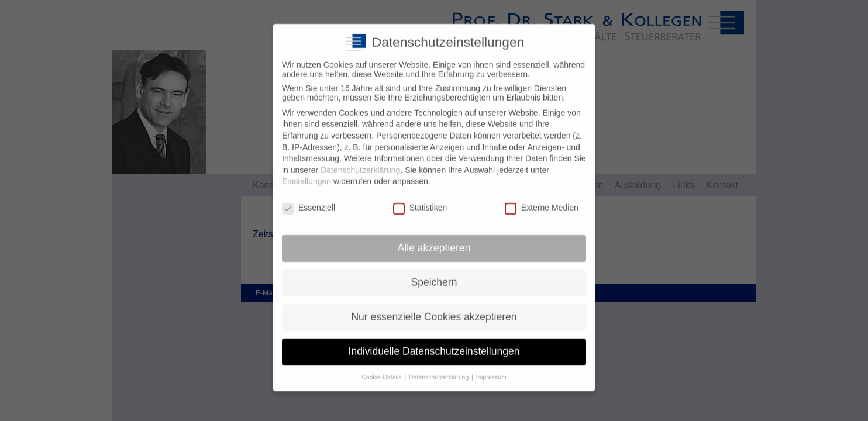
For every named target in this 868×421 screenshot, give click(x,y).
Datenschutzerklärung (360, 163)
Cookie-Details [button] (382, 369)
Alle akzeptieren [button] (434, 240)
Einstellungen (306, 174)
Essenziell (309, 200)
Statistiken (420, 200)
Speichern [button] (434, 275)
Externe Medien (542, 200)
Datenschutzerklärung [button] (440, 369)
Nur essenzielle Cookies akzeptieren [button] (434, 309)
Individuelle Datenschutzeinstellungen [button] (434, 344)
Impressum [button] (491, 369)
